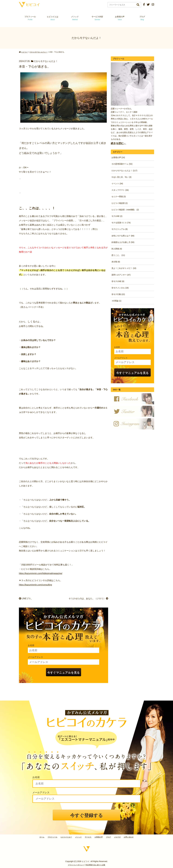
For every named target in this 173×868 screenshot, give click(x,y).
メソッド (75, 18)
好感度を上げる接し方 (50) (123, 242)
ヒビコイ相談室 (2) (120, 203)
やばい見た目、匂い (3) (121, 177)
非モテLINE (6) (118, 281)
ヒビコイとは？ (66, 837)
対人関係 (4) (117, 249)
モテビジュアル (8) (120, 229)
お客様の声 (120, 18)
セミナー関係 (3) (119, 197)
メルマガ (117, 837)
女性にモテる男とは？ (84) (123, 236)
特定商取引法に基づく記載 (95, 865)
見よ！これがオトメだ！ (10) (124, 268)
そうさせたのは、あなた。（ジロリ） (88, 599)
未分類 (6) (116, 262)
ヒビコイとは (53, 18)
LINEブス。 (26, 599)
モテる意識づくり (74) (121, 223)
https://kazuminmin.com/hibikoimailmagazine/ (41, 573)
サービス (88, 837)
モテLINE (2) (117, 216)
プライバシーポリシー (76, 865)
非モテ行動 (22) (118, 294)
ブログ (142, 18)
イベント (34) (117, 184)
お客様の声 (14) (118, 157)
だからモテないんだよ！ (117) (124, 171)
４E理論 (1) (116, 301)
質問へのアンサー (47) (121, 275)
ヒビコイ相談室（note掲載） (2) (125, 210)
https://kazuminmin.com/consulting (35, 585)
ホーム (42, 837)
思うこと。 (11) (118, 255)
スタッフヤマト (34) (120, 190)
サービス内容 (97, 18)
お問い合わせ (129, 837)
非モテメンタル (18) (120, 288)
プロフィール (30, 18)
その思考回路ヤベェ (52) (122, 164)
